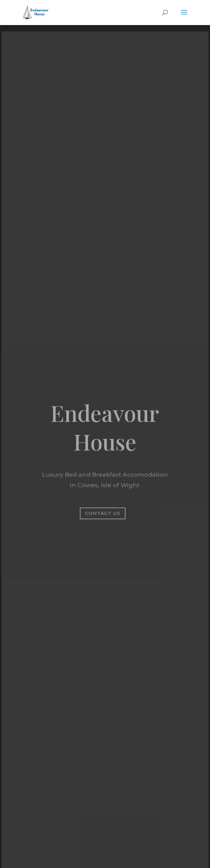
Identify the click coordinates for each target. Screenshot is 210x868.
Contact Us (102, 513)
